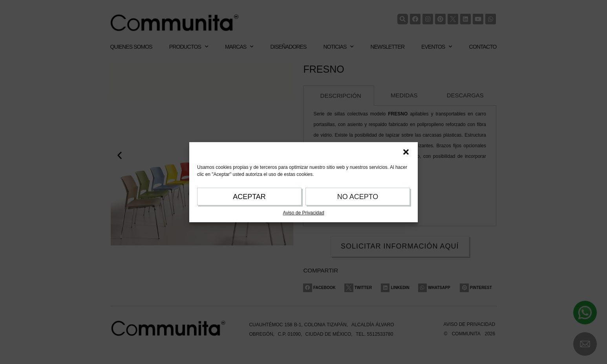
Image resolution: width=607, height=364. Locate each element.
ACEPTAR (249, 197)
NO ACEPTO (358, 197)
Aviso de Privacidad (303, 213)
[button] (406, 152)
